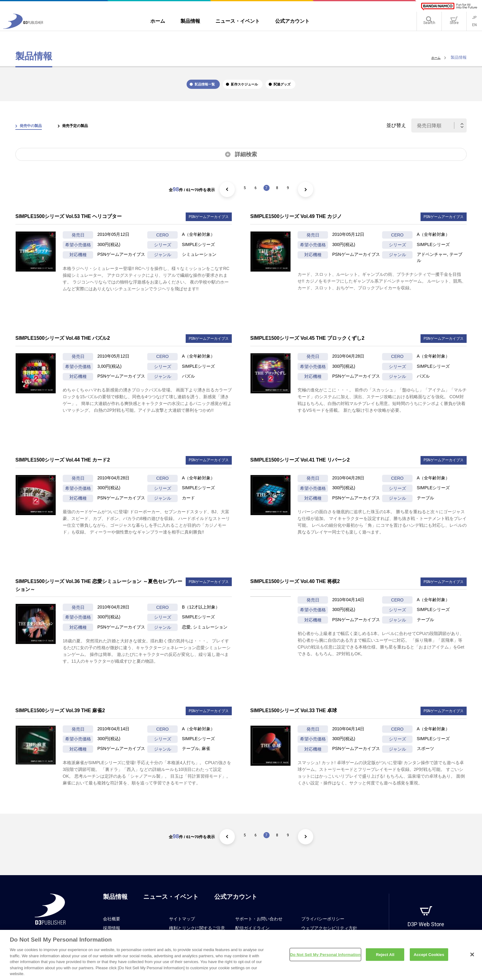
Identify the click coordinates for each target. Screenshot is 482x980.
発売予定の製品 (90, 131)
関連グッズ (320, 87)
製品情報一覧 (173, 87)
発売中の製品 (36, 131)
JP (474, 20)
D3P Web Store (426, 930)
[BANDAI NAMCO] (449, 7)
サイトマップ (182, 925)
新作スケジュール (248, 87)
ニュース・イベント (171, 903)
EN (474, 28)
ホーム (435, 57)
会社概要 (112, 925)
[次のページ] (317, 196)
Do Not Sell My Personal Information (325, 958)
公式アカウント (236, 903)
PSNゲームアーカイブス (209, 223)
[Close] (472, 958)
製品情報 (115, 903)
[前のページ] (216, 196)
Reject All (385, 958)
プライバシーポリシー (323, 925)
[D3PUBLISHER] (23, 30)
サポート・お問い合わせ (259, 925)
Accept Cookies (429, 958)
